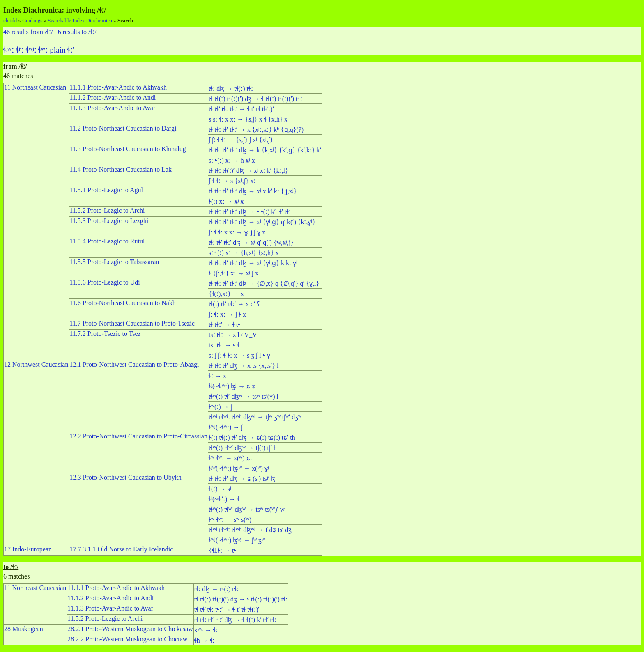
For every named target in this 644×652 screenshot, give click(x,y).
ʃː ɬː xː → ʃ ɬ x (227, 314)
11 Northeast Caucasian (35, 87)
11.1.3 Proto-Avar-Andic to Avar (112, 108)
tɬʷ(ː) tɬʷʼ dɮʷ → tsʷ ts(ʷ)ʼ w (247, 509)
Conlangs (32, 20)
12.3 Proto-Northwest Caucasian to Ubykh (125, 477)
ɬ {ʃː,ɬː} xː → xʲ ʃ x (233, 273)
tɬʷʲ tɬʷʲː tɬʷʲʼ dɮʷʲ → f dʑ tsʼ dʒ (250, 530)
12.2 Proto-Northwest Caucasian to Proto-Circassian (138, 436)
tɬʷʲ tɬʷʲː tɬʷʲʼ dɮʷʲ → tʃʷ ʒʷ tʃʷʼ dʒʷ (255, 417)
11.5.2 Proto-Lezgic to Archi (107, 210)
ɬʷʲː (31, 50)
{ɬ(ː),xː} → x (226, 294)
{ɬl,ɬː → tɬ (223, 550)
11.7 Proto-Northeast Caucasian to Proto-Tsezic (132, 323)
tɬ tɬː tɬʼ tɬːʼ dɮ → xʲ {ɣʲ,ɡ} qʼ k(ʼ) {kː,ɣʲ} (262, 222)
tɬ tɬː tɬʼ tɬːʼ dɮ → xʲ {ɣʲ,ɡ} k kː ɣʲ (253, 263)
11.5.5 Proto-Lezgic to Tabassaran (114, 262)
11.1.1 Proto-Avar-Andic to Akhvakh (118, 87)
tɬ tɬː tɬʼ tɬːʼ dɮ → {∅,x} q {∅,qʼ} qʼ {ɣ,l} (264, 284)
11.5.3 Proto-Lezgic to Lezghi (109, 221)
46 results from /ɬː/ (28, 32)
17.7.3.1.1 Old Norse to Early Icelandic (121, 549)
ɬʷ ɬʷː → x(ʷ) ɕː (230, 458)
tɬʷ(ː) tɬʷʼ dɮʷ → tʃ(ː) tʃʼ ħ (243, 448)
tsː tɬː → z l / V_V (233, 335)
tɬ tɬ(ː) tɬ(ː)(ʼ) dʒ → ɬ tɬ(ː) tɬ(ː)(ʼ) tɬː (255, 99)
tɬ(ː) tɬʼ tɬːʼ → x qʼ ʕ (234, 304)
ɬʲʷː (9, 50)
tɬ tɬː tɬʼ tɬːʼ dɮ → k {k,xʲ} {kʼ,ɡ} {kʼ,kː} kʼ (265, 150)
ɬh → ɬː (204, 640)
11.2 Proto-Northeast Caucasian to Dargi (123, 128)
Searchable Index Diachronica (80, 20)
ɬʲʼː (20, 50)
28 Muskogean (24, 629)
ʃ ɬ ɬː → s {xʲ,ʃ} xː (232, 181)
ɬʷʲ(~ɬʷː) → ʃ (226, 427)
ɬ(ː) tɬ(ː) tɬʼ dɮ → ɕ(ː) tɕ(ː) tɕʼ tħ (252, 437)
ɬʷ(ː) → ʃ (221, 407)
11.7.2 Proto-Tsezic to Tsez (105, 334)
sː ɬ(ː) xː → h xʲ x (232, 160)
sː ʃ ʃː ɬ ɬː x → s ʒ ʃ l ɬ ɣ (239, 355)
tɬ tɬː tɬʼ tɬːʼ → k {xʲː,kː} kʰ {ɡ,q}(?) (256, 130)
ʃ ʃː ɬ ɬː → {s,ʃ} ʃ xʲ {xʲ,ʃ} (241, 140)
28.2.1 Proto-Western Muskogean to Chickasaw (130, 629)
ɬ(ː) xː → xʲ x (226, 201)
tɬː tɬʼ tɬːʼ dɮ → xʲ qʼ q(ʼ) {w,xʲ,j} (251, 242)
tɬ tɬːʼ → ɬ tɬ (224, 325)
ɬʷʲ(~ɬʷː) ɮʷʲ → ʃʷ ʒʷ (237, 540)
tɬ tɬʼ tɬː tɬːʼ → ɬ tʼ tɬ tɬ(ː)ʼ (241, 109)
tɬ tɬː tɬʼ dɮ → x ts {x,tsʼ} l (244, 366)
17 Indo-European (28, 549)
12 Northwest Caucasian (36, 364)
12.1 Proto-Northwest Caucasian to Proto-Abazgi (134, 364)
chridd (10, 20)
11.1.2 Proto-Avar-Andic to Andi (113, 98)
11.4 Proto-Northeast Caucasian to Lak (121, 169)
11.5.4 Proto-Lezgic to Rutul (107, 241)
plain (57, 50)
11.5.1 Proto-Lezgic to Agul (106, 190)
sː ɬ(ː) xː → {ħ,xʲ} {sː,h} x (244, 253)
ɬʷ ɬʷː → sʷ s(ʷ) (230, 520)
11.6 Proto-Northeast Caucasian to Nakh (122, 303)
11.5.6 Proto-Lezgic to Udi (105, 282)
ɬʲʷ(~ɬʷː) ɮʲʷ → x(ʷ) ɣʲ (239, 468)
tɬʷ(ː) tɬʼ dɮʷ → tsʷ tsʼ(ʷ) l (244, 396)
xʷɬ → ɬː (206, 630)
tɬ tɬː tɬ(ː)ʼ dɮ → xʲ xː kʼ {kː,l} (248, 171)
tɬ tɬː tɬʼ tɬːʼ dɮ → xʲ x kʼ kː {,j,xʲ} (253, 191)
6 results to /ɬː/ (77, 32)
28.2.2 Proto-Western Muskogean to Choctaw (127, 639)
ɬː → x (217, 376)
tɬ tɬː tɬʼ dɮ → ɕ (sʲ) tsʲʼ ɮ (242, 479)
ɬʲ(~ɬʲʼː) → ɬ (224, 499)
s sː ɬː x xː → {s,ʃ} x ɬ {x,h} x (248, 119)
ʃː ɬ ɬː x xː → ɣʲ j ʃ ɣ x (237, 232)
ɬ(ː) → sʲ (220, 489)
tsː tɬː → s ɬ (224, 345)
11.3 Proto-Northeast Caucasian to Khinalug (128, 149)
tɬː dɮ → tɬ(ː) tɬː (231, 88)
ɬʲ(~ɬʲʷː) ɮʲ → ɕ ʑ (232, 386)
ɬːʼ (71, 50)
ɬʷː (43, 50)
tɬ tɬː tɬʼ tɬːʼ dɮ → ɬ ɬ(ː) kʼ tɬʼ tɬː (250, 212)
